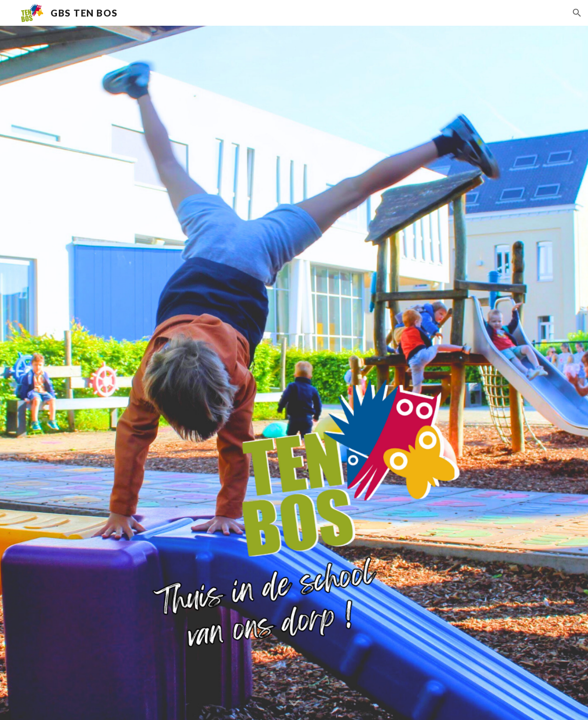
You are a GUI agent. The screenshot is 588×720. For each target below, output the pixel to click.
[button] (577, 13)
